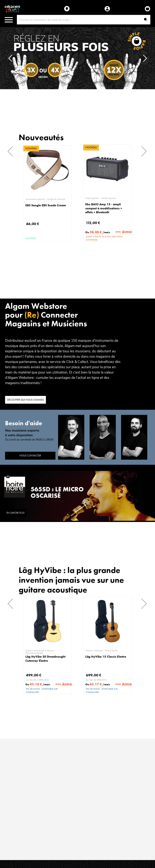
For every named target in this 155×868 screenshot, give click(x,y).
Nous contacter (30, 455)
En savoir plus (16, 513)
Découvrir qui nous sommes (25, 400)
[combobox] (84, 20)
